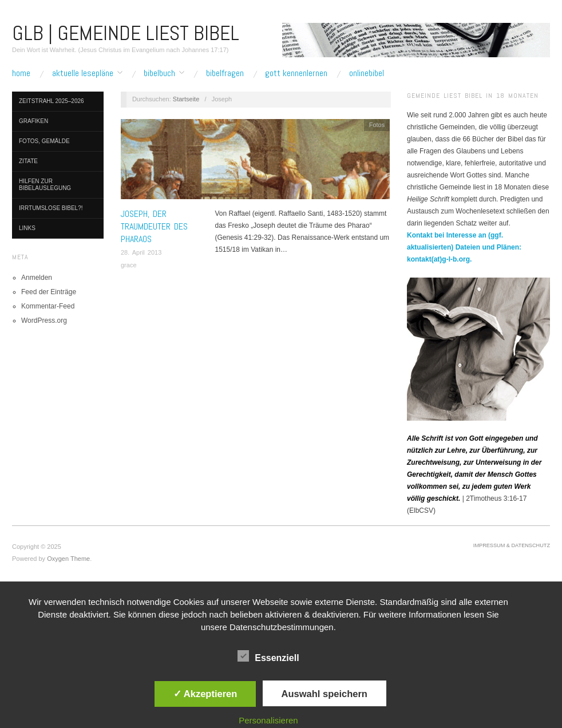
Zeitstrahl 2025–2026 (52, 101)
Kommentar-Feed (48, 306)
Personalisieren (268, 720)
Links (27, 228)
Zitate (28, 161)
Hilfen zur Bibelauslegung (45, 185)
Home (21, 73)
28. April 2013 (141, 252)
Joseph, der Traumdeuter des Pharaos (154, 227)
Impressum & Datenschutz (512, 545)
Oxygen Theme (68, 559)
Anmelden (37, 278)
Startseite (186, 99)
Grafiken (33, 121)
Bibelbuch (159, 73)
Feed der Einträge (49, 292)
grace (129, 265)
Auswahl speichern (324, 694)
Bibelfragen (225, 73)
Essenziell (268, 656)
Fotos (377, 125)
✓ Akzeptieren (205, 694)
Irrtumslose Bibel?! (51, 208)
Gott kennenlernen (296, 73)
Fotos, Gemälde (44, 141)
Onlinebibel (367, 73)
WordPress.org (44, 321)
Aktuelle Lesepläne (83, 73)
